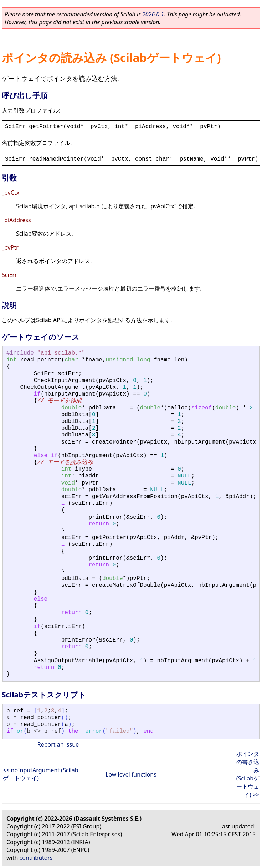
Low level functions (131, 774)
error (94, 731)
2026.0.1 (153, 14)
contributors (36, 858)
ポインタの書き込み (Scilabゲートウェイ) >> (248, 774)
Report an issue (58, 744)
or (20, 731)
